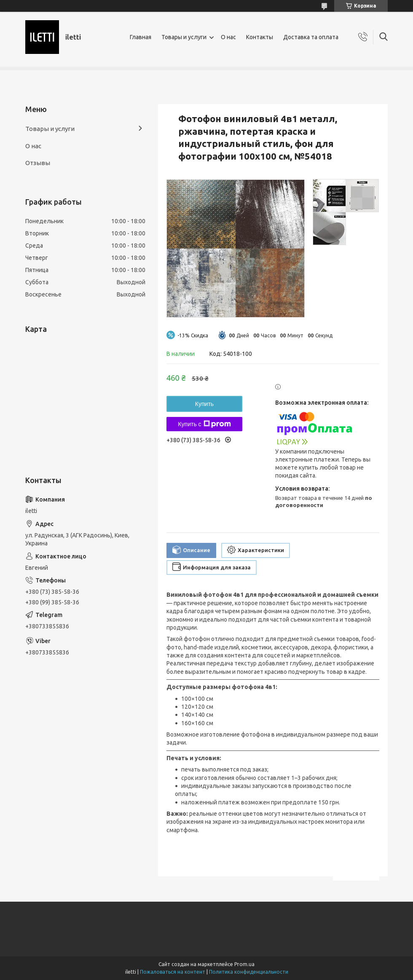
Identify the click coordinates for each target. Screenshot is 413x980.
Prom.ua (244, 964)
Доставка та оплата (311, 37)
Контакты (260, 37)
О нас (228, 37)
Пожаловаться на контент (173, 972)
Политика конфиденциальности (249, 972)
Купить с (204, 424)
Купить (204, 404)
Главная (141, 37)
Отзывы (38, 163)
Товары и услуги (184, 37)
